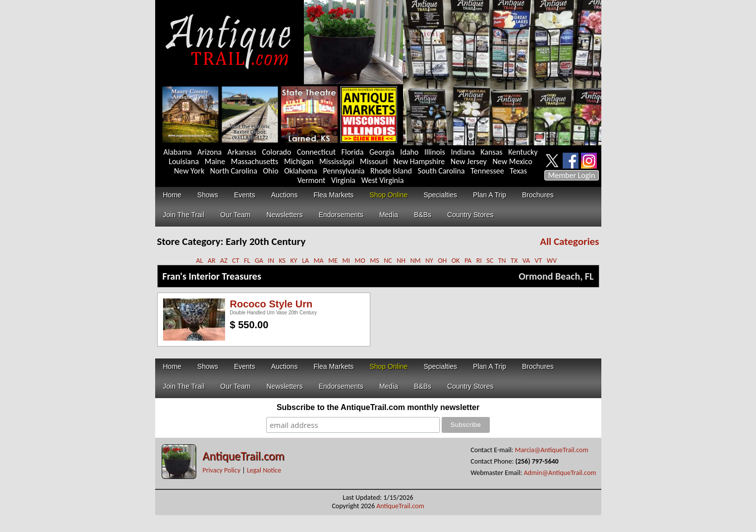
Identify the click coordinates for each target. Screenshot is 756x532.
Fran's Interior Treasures (212, 276)
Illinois (435, 152)
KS (282, 261)
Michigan (299, 161)
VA (526, 261)
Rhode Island (391, 171)
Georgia (382, 152)
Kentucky (523, 152)
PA (468, 261)
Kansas (491, 152)
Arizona (209, 152)
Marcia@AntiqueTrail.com (552, 450)
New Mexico (512, 161)
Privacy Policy (222, 470)
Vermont (312, 180)
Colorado (277, 152)
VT (539, 261)
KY (294, 261)
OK (456, 261)
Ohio (271, 171)
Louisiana (184, 161)
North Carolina (234, 171)
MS (374, 261)
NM (415, 261)
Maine (215, 161)
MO (360, 261)
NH (401, 261)
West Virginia (383, 180)
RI (479, 261)
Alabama (178, 152)
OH (442, 261)
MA (319, 261)
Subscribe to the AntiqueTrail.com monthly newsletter (378, 407)
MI (347, 261)
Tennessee (487, 171)
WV (552, 261)
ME (333, 261)
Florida (353, 152)
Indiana (463, 152)
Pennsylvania (344, 171)
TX (514, 261)
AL (199, 261)
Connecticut (316, 152)
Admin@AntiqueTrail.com (560, 473)
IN (271, 261)
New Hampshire (419, 161)
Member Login (572, 175)
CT (235, 261)
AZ (224, 261)
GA (259, 261)
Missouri (374, 161)
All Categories (569, 241)
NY (429, 261)
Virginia (343, 180)
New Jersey (469, 161)
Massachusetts (255, 161)
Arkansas (242, 152)
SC (490, 261)
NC (388, 261)
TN (502, 261)
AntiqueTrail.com (244, 456)
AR (212, 261)
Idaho (409, 152)
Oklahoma (301, 171)
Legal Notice (264, 470)
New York (189, 171)
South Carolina (441, 171)
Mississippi (337, 161)
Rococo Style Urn (271, 304)
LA (305, 261)
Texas (518, 171)
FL (247, 261)
